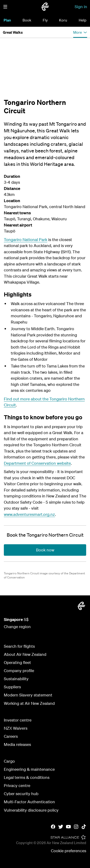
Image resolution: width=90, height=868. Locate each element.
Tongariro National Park (26, 240)
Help (83, 20)
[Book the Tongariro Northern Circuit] (45, 535)
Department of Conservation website (37, 463)
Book (27, 20)
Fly (45, 20)
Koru (63, 20)
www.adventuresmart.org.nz (29, 514)
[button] (5, 7)
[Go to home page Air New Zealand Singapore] (45, 7)
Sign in (81, 7)
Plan (7, 20)
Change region (17, 627)
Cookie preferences (69, 851)
